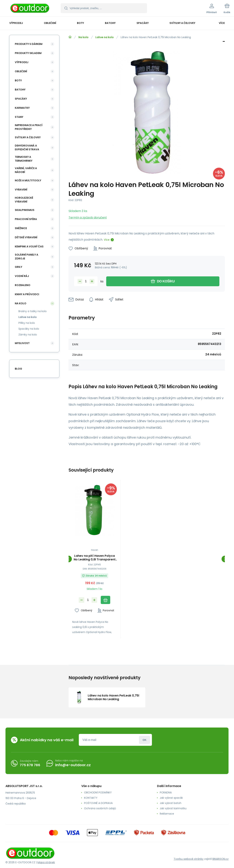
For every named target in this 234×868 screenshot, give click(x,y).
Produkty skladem (28, 53)
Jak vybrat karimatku (173, 808)
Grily (18, 267)
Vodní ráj (22, 276)
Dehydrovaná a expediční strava (27, 147)
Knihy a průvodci (27, 294)
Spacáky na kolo (29, 329)
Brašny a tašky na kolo (33, 311)
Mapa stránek (46, 862)
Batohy (20, 90)
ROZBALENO (23, 285)
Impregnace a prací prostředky (29, 127)
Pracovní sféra (26, 219)
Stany (19, 117)
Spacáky (21, 99)
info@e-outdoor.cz (73, 765)
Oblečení (21, 71)
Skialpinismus (25, 210)
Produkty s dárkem (29, 44)
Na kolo (83, 37)
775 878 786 (30, 765)
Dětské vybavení (26, 237)
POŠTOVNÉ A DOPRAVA (98, 803)
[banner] (30, 9)
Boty (18, 80)
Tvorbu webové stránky (189, 859)
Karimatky (22, 108)
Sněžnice (21, 228)
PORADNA (166, 792)
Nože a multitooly (28, 180)
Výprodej (22, 62)
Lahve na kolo (105, 37)
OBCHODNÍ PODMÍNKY (98, 792)
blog (18, 369)
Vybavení (21, 190)
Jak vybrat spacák (171, 798)
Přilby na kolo (27, 323)
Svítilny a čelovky (28, 137)
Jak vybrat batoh (171, 803)
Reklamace (167, 814)
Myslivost (22, 343)
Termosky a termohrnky (24, 159)
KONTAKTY (91, 798)
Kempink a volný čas (29, 246)
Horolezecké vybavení (24, 200)
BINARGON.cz (220, 859)
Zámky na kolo (28, 335)
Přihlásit (145, 740)
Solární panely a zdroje (27, 257)
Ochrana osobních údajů (100, 808)
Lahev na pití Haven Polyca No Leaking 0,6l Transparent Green (95, 558)
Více (107, 240)
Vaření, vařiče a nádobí (26, 170)
